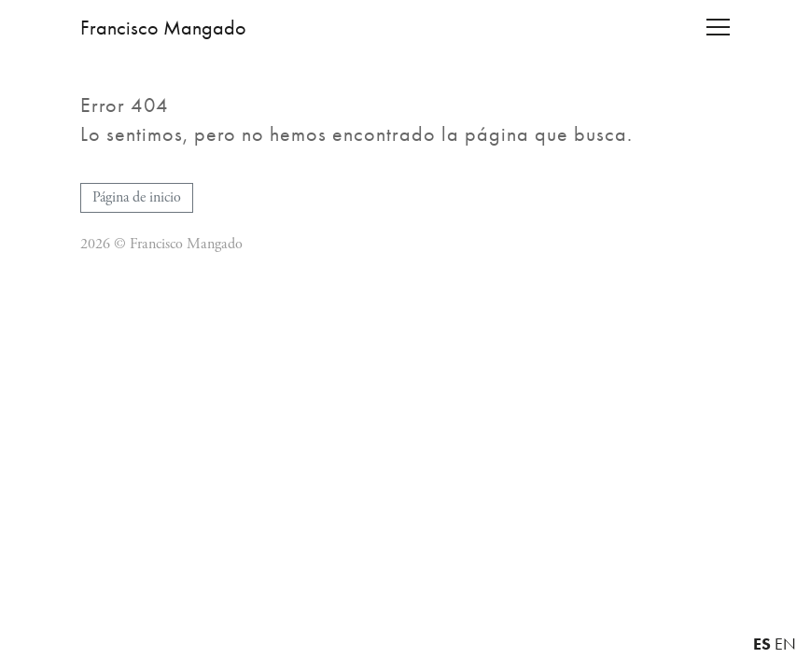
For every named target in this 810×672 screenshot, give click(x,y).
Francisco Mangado (163, 28)
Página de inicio (137, 197)
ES (762, 644)
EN (785, 644)
